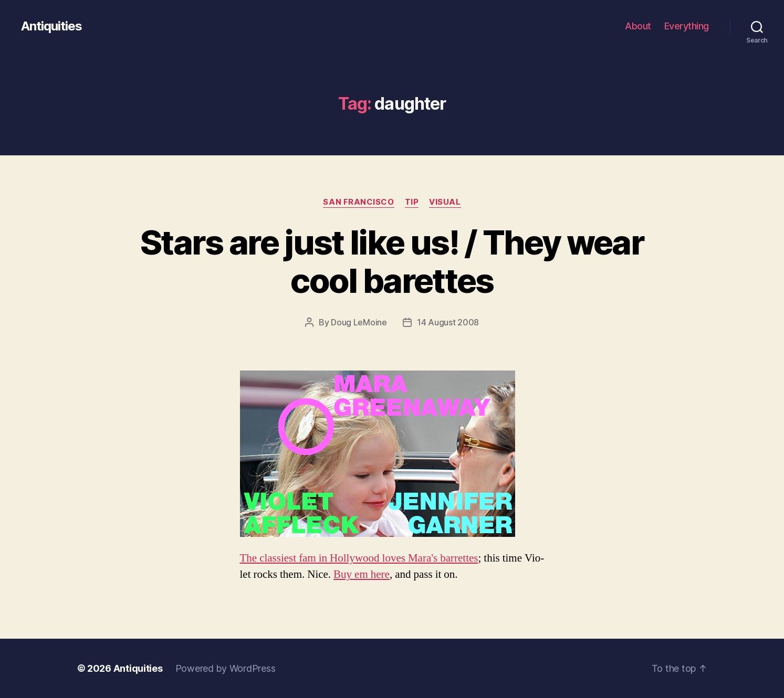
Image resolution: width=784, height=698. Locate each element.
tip (412, 202)
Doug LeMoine (359, 322)
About (638, 26)
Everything (687, 26)
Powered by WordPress (226, 668)
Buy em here (362, 574)
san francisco (358, 202)
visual (445, 202)
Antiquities (51, 26)
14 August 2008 (448, 322)
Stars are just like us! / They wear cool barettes (392, 261)
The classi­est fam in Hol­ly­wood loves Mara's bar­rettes (359, 558)
